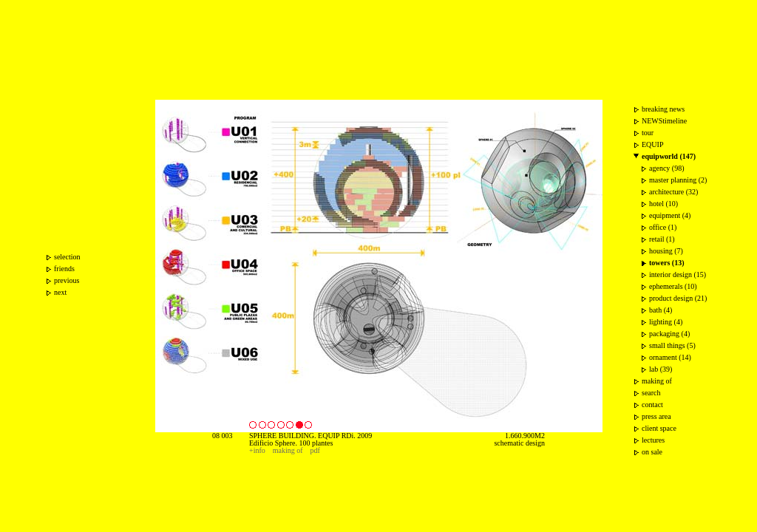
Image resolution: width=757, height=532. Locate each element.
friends (64, 269)
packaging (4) (669, 334)
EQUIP (652, 144)
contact (652, 405)
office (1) (663, 227)
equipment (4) (670, 215)
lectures (653, 440)
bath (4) (661, 310)
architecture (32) (673, 192)
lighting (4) (666, 322)
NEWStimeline (664, 121)
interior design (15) (678, 274)
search (651, 393)
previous (67, 280)
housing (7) (666, 251)
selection (67, 257)
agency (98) (666, 168)
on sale (652, 452)
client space (659, 428)
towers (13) (666, 263)
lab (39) (661, 369)
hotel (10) (663, 204)
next (60, 292)
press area (656, 416)
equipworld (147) (669, 156)
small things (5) (672, 345)
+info (257, 450)
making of (288, 450)
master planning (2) (678, 180)
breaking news (663, 109)
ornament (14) (670, 357)
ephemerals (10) (673, 286)
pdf (315, 450)
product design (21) (678, 298)
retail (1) (662, 239)
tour (648, 133)
